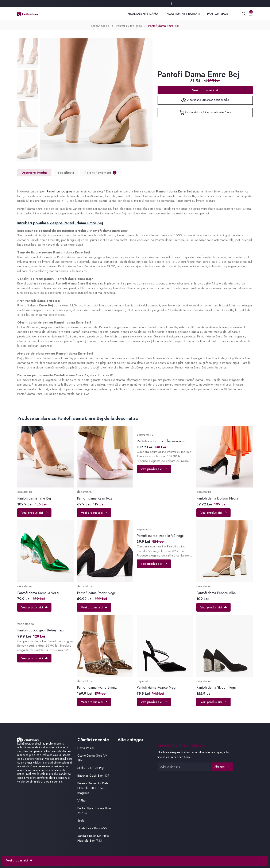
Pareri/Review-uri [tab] (101, 173)
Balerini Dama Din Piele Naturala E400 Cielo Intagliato (93, 788)
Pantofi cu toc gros (129, 26)
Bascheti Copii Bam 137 (93, 776)
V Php (82, 800)
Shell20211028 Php (91, 768)
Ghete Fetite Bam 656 (92, 828)
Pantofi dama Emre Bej (163, 26)
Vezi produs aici (205, 90)
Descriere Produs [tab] (34, 173)
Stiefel (81, 821)
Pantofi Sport (219, 14)
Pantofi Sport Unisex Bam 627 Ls (94, 810)
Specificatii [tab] (66, 173)
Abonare (222, 767)
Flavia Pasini (86, 748)
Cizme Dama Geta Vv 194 (92, 758)
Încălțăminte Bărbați (183, 14)
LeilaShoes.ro (100, 26)
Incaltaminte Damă (142, 14)
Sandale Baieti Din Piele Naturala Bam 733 (93, 838)
